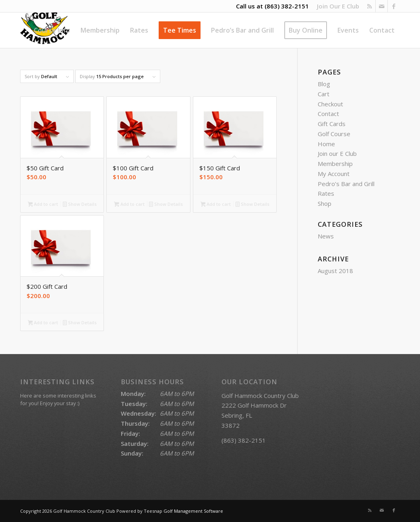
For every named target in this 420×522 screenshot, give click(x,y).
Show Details (80, 205)
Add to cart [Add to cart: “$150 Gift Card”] (216, 205)
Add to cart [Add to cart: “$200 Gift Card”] (43, 323)
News (326, 236)
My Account (334, 174)
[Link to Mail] (382, 6)
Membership (335, 164)
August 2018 (335, 271)
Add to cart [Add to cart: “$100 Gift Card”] (129, 205)
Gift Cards (332, 124)
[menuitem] (336, 6)
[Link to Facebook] (394, 6)
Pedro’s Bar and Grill (346, 184)
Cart (324, 94)
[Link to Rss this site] (369, 6)
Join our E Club (337, 153)
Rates (326, 193)
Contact (328, 114)
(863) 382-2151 (287, 6)
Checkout (330, 104)
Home (326, 144)
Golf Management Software (193, 511)
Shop (325, 203)
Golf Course (334, 134)
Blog (324, 84)
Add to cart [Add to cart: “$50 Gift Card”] (43, 205)
